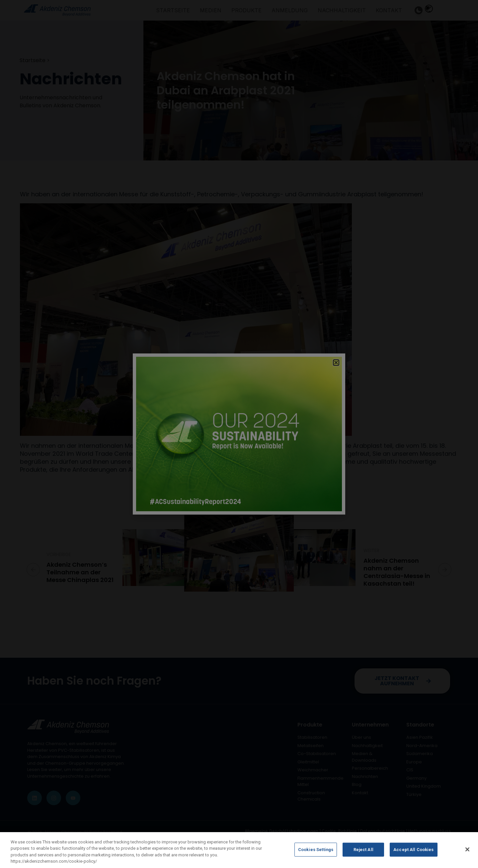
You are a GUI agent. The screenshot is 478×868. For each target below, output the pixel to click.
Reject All (363, 850)
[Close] (467, 849)
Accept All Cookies (413, 850)
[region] (239, 850)
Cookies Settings (316, 850)
